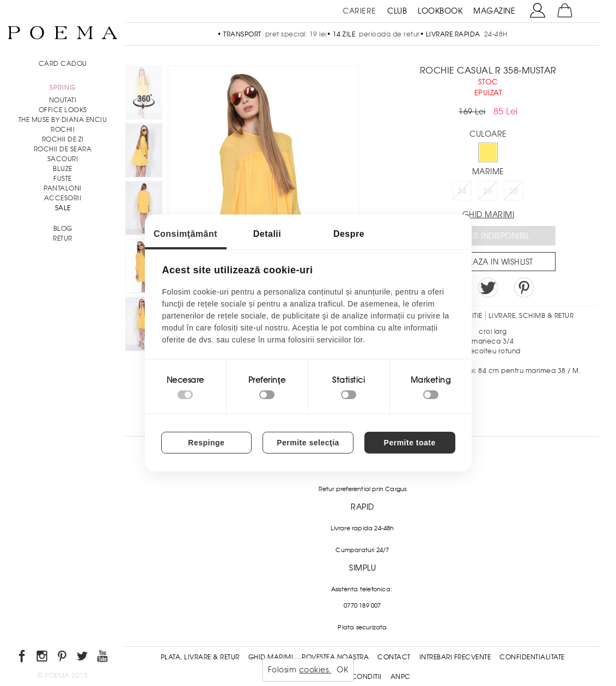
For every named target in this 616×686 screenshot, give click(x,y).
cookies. (315, 670)
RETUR (63, 238)
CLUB (397, 11)
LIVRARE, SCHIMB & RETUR (531, 316)
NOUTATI (63, 100)
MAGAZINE (494, 11)
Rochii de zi (63, 139)
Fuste (63, 179)
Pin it (524, 287)
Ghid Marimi (271, 657)
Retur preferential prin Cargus (363, 489)
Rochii (63, 130)
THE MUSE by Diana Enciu (63, 120)
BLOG (63, 229)
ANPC (401, 677)
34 (462, 191)
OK (342, 670)
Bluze (63, 169)
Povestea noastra (335, 657)
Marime (488, 171)
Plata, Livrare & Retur (200, 657)
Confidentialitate (532, 657)
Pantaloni (63, 188)
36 (488, 191)
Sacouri (63, 159)
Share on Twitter (488, 287)
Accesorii (63, 198)
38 (514, 191)
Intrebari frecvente (455, 657)
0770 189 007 (362, 605)
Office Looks (63, 110)
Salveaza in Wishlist (492, 262)
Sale (63, 208)
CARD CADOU (63, 64)
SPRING (63, 88)
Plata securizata (362, 627)
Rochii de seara (63, 149)
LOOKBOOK (440, 11)
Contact (394, 657)
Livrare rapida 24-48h (362, 528)
